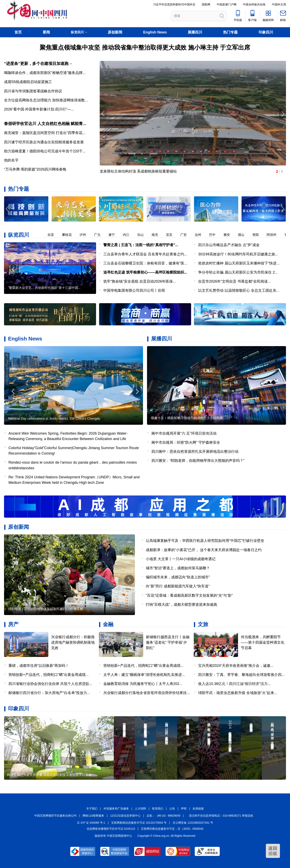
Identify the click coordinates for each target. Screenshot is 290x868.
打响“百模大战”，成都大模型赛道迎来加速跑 (181, 605)
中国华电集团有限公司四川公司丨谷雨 (134, 290)
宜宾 (172, 235)
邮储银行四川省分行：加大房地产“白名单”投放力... (49, 693)
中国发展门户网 (227, 4)
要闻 (46, 32)
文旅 (203, 624)
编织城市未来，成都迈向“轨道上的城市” (178, 577)
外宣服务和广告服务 (116, 809)
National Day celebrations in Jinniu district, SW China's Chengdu (54, 419)
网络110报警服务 (93, 816)
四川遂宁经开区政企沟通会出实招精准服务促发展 (44, 142)
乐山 (143, 235)
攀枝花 (70, 235)
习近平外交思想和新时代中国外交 (174, 4)
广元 (100, 235)
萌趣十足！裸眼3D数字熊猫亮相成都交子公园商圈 (187, 418)
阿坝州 (274, 235)
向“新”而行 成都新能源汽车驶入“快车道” (178, 586)
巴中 (215, 235)
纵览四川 (19, 235)
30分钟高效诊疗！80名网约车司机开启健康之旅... (238, 254)
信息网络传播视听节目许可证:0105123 (111, 829)
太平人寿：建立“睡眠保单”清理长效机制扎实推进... (144, 675)
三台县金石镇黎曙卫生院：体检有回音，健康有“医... (145, 263)
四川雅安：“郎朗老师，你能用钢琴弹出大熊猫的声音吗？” (198, 461)
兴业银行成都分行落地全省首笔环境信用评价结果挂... (147, 693)
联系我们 (158, 809)
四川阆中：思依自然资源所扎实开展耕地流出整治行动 (195, 452)
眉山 (244, 235)
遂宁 (114, 235)
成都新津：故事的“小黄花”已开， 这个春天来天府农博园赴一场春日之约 (204, 550)
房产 (13, 624)
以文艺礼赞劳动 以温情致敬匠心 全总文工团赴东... (239, 290)
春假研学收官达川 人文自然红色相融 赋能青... (45, 124)
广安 (186, 235)
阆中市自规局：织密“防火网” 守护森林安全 (186, 442)
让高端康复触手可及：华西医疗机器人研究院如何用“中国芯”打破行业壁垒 (205, 541)
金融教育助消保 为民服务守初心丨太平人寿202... (143, 684)
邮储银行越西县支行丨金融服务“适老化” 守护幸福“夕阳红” (168, 642)
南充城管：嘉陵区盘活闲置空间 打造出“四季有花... (45, 133)
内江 (129, 235)
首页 (18, 32)
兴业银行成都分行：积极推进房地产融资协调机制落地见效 (73, 642)
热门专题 (230, 32)
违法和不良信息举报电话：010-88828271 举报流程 (221, 816)
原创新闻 (115, 32)
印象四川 (266, 32)
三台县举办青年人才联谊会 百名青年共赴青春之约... (145, 254)
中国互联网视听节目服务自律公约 (55, 816)
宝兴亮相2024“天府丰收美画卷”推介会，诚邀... (236, 666)
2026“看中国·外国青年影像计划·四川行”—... (39, 109)
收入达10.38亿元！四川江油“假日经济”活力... (234, 684)
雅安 (230, 235)
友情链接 (198, 809)
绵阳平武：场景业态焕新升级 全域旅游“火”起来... (238, 693)
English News (155, 32)
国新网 (206, 4)
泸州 (86, 235)
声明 (184, 809)
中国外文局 (279, 4)
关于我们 (92, 809)
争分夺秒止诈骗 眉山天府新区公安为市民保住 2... (238, 272)
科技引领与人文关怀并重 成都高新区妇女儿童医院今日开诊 (49, 775)
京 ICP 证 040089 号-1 (91, 823)
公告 (172, 809)
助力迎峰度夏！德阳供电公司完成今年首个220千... (45, 151)
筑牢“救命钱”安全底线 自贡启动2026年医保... (140, 281)
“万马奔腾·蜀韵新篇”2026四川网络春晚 (35, 169)
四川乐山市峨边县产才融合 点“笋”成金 (229, 245)
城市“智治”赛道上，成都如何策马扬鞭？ (178, 568)
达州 (201, 235)
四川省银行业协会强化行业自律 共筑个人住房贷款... (50, 684)
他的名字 (11, 160)
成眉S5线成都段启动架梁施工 (28, 82)
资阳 (258, 235)
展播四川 (195, 32)
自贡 (54, 235)
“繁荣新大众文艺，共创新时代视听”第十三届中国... (44, 288)
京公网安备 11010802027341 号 (193, 823)
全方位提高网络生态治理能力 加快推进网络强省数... (46, 100)
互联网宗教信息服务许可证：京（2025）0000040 (172, 829)
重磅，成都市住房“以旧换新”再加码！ (39, 666)
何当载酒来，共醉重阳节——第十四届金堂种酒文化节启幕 (263, 642)
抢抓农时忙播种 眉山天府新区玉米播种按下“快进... (239, 263)
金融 (108, 624)
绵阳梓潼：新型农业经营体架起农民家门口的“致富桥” (46, 609)
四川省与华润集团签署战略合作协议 (33, 91)
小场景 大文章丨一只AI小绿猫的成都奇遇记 (181, 559)
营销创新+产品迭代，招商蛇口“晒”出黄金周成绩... (49, 675)
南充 (158, 235)
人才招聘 (140, 809)
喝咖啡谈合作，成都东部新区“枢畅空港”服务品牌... (45, 73)
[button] (283, 209)
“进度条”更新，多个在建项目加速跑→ (38, 63)
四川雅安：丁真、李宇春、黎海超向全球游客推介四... (241, 675)
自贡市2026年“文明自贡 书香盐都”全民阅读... (234, 281)
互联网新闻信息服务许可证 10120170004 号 (139, 823)
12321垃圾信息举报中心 (125, 816)
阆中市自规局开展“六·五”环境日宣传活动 (184, 433)
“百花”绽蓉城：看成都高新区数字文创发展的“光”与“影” (189, 595)
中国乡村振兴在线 (254, 4)
